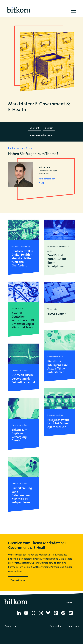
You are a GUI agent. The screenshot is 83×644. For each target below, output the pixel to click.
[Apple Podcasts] (56, 615)
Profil (41, 183)
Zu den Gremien (18, 580)
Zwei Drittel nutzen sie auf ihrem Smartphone (57, 261)
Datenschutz (56, 626)
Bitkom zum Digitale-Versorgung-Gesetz (20, 435)
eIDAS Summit (57, 314)
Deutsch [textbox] (9, 626)
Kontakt (68, 602)
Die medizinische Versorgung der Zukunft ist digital (23, 379)
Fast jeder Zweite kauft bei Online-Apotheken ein (58, 423)
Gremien (49, 128)
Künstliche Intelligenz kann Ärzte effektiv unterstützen (58, 367)
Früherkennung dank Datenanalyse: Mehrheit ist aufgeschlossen (22, 495)
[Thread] (34, 615)
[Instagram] (41, 615)
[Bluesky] (49, 615)
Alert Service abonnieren (42, 135)
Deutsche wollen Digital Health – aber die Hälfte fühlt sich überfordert (22, 258)
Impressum (73, 626)
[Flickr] (71, 615)
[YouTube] (27, 615)
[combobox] (11, 626)
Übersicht (34, 128)
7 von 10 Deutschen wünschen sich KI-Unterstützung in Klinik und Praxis (23, 320)
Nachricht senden (47, 179)
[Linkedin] (19, 615)
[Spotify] (64, 615)
